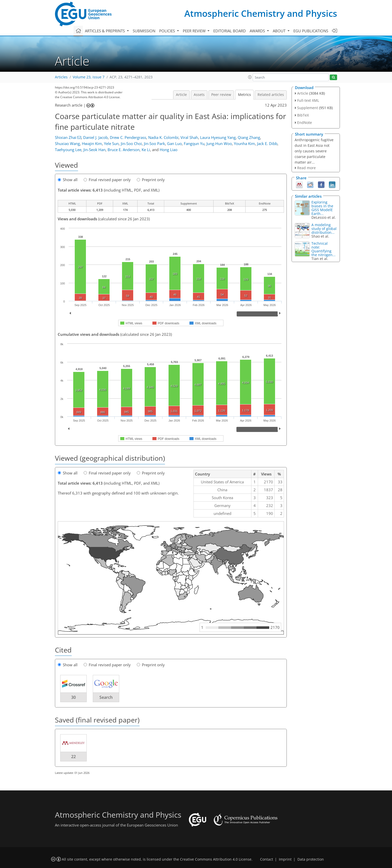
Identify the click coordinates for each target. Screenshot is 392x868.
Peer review (221, 95)
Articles (61, 77)
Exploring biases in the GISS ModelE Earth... (322, 208)
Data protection (311, 859)
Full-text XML (308, 100)
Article (181, 95)
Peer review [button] (195, 31)
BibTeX (303, 115)
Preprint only (151, 180)
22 (73, 757)
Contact (267, 859)
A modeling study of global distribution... (324, 229)
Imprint (285, 859)
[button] (250, 77)
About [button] (280, 31)
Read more (306, 168)
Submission (144, 31)
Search (106, 697)
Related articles (271, 95)
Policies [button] (168, 31)
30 (73, 697)
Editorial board (230, 31)
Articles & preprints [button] (105, 31)
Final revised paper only (107, 180)
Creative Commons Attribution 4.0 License (216, 859)
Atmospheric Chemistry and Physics (261, 13)
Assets (199, 95)
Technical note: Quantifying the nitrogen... (323, 249)
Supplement (308, 108)
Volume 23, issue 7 (89, 77)
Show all (68, 180)
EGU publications (311, 31)
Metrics (244, 95)
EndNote (305, 122)
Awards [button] (258, 31)
